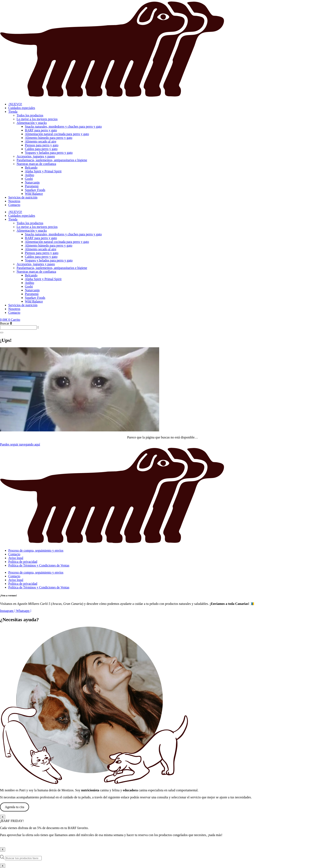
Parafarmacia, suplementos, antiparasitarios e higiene (52, 160)
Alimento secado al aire (41, 141)
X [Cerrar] (3, 817)
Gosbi (29, 179)
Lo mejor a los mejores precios (37, 119)
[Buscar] (2, 333)
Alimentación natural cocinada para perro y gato (57, 134)
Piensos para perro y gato (42, 145)
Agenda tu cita (14, 807)
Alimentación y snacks (32, 123)
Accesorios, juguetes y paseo (36, 156)
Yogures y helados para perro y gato (49, 153)
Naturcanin (32, 182)
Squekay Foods (35, 190)
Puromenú (32, 186)
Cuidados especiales (22, 108)
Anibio (29, 175)
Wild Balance (34, 194)
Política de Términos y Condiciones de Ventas (39, 565)
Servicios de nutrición (23, 197)
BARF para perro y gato (41, 130)
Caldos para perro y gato (41, 149)
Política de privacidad (23, 562)
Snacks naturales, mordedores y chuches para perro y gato (63, 127)
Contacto (14, 205)
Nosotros (14, 201)
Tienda (13, 112)
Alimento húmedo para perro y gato (49, 138)
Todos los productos (30, 115)
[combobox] (18, 327)
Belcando (31, 168)
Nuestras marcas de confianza (36, 164)
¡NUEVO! (15, 104)
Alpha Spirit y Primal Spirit (43, 171)
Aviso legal (16, 558)
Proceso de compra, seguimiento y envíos (36, 550)
